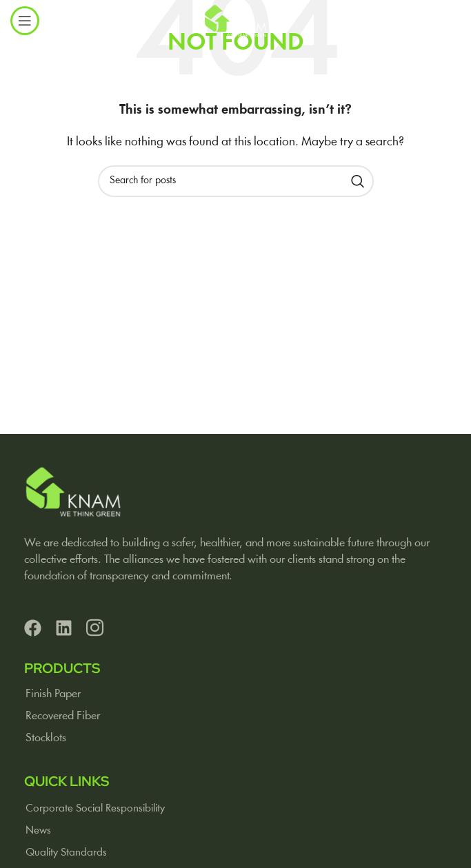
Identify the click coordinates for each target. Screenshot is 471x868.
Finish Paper (53, 694)
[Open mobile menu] (25, 21)
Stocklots (46, 738)
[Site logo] (235, 21)
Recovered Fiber (63, 716)
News (38, 831)
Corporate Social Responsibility (95, 809)
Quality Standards (66, 853)
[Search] (236, 181)
